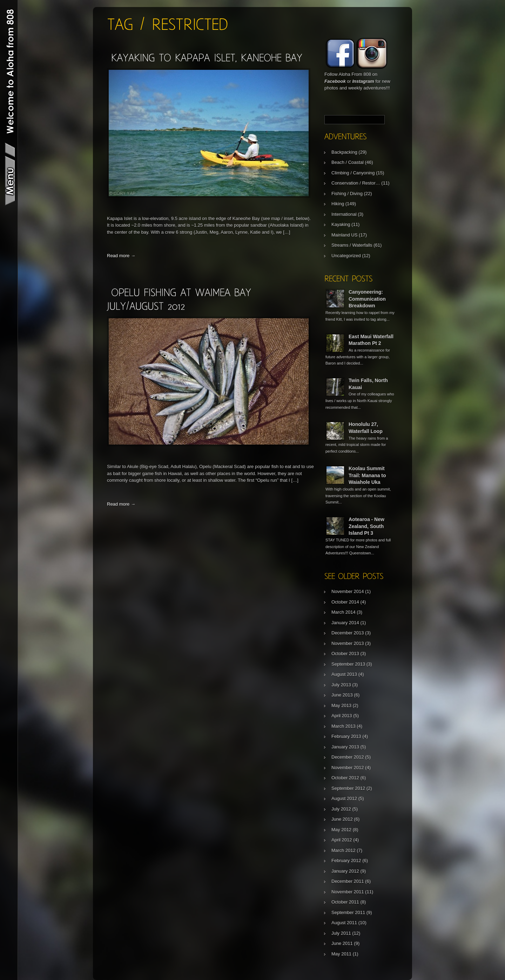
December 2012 (348, 757)
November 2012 (348, 768)
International (344, 214)
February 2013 (346, 736)
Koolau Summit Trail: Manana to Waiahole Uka (367, 475)
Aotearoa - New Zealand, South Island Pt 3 (366, 526)
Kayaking (341, 224)
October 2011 (345, 902)
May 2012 (341, 830)
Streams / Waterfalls (352, 245)
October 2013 (345, 654)
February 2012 (346, 861)
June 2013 (342, 695)
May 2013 (341, 705)
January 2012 (345, 871)
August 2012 (344, 798)
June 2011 (342, 943)
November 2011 (348, 892)
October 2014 (345, 602)
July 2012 (341, 809)
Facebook (335, 81)
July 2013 (341, 685)
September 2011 (348, 912)
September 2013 (348, 664)
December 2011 (348, 881)
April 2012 (342, 840)
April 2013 (342, 716)
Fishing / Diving (347, 194)
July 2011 (341, 933)
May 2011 (341, 954)
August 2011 (344, 923)
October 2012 (345, 778)
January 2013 (345, 747)
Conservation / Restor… (356, 183)
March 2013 (344, 726)
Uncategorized (346, 256)
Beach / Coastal (348, 162)
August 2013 (344, 674)
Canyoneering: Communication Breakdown (367, 299)
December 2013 (348, 633)
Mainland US (344, 235)
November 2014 (348, 591)
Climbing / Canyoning (353, 173)
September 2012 (348, 788)
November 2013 (348, 643)
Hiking (338, 204)
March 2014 (344, 612)
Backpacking (344, 152)
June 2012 (342, 819)
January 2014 (345, 623)
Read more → (121, 256)
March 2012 (344, 850)
